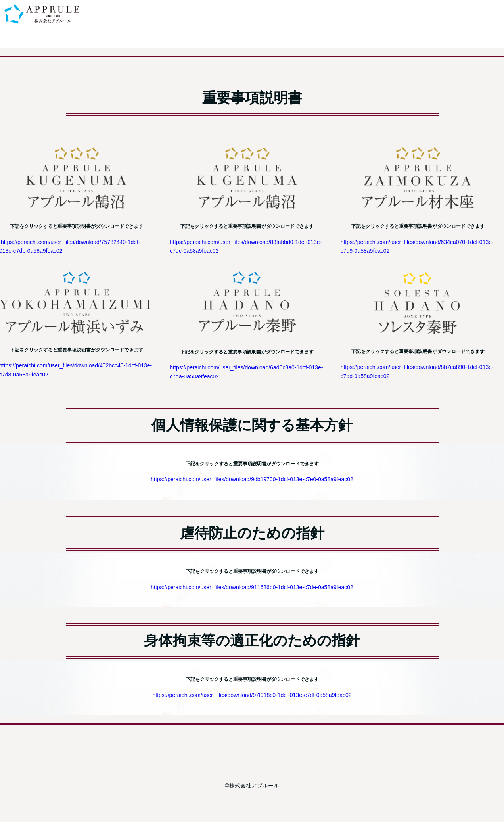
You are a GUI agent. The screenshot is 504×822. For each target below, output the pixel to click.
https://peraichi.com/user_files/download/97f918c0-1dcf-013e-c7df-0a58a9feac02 (252, 695)
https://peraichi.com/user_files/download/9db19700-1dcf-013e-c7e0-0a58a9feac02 (252, 479)
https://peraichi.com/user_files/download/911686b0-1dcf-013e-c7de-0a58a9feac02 (252, 587)
